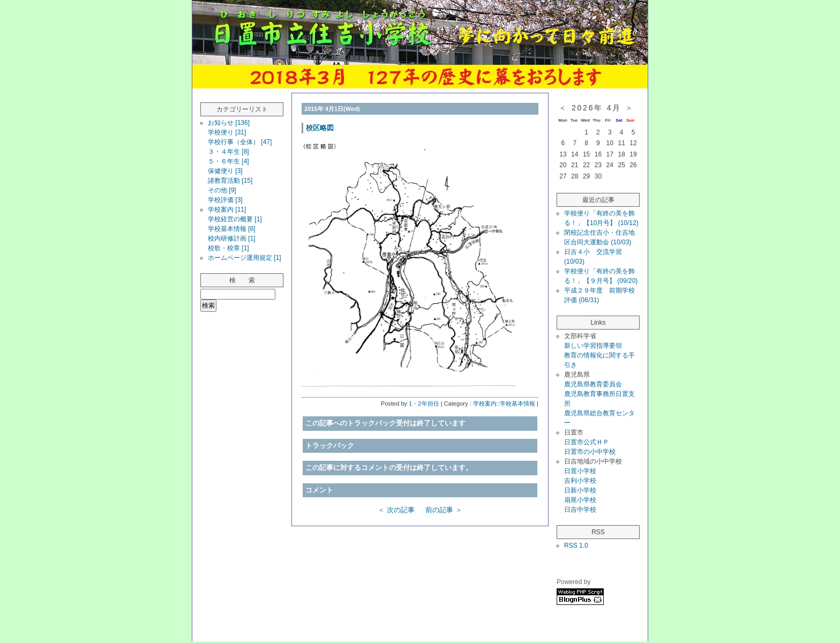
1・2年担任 (424, 403)
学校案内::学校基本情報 (504, 403)
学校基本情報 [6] (232, 229)
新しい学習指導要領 (593, 346)
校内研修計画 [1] (232, 238)
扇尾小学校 (580, 500)
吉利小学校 (580, 481)
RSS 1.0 (576, 545)
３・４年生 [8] (228, 152)
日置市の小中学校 (590, 452)
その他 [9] (222, 190)
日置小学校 (580, 471)
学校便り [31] (227, 132)
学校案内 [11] (227, 210)
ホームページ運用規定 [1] (245, 258)
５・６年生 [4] (228, 161)
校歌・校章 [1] (228, 248)
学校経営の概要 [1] (235, 219)
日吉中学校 (580, 510)
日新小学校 (580, 490)
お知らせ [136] (229, 123)
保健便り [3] (225, 171)
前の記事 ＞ (444, 510)
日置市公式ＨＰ (587, 442)
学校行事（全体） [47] (240, 142)
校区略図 (320, 128)
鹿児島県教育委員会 (593, 384)
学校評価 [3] (225, 200)
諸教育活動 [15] (230, 181)
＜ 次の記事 (396, 510)
